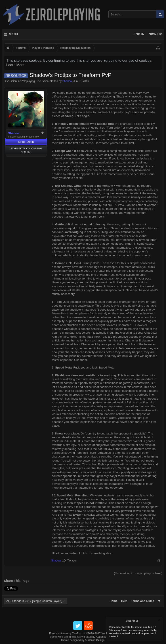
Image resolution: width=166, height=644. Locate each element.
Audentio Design (106, 637)
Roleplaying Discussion (35, 81)
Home (113, 601)
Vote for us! (133, 621)
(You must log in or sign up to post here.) (138, 573)
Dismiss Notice (159, 620)
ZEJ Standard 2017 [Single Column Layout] (34, 601)
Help (124, 601)
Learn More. (16, 65)
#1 (159, 561)
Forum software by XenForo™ (83, 633)
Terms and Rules (143, 601)
